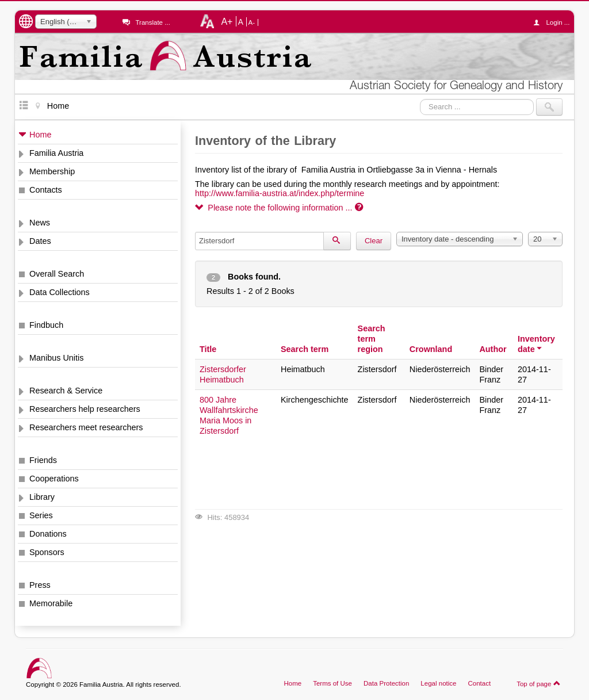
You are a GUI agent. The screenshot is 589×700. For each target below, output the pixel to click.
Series (41, 515)
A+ (227, 21)
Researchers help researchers (85, 409)
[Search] (337, 241)
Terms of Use (332, 683)
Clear (374, 241)
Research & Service (66, 391)
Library (42, 497)
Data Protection (386, 683)
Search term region (372, 339)
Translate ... (152, 22)
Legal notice (438, 683)
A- (252, 22)
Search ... (420, 99)
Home (40, 135)
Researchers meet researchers (86, 427)
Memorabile (51, 603)
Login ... (554, 22)
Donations (48, 534)
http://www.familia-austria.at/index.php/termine (280, 193)
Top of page (539, 683)
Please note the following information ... (279, 208)
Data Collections (60, 292)
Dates (40, 241)
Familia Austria (56, 153)
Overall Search (57, 274)
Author (493, 349)
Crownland (431, 349)
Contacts (46, 190)
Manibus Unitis (56, 358)
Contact (479, 683)
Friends (43, 460)
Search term (305, 349)
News (40, 223)
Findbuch (46, 325)
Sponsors (47, 552)
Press (40, 585)
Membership (52, 171)
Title (208, 349)
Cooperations (54, 479)
